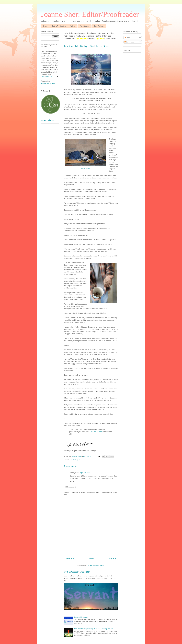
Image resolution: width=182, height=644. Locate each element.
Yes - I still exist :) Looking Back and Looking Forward (94, 629)
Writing (73, 26)
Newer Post (70, 558)
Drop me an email (96, 432)
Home (45, 26)
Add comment (70, 487)
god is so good (75, 460)
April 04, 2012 (85, 473)
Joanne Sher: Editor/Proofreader (90, 14)
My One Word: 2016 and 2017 (77, 572)
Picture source (86, 168)
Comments (129, 42)
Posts (127, 38)
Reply (72, 481)
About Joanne (85, 26)
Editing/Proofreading (59, 26)
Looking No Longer (81, 617)
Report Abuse (47, 120)
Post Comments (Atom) (96, 566)
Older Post (112, 558)
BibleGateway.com (48, 83)
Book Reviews (99, 26)
